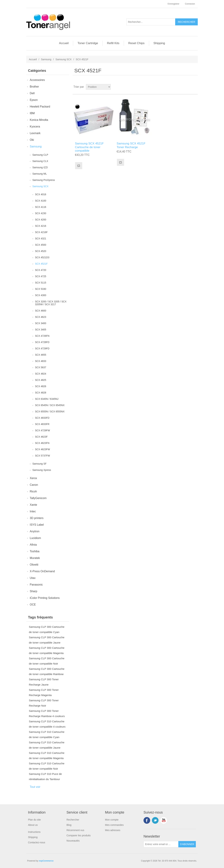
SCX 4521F (41, 264)
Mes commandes (114, 825)
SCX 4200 (41, 220)
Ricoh (33, 491)
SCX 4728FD (42, 342)
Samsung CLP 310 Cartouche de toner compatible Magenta (47, 755)
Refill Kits (113, 43)
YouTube (164, 820)
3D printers (37, 518)
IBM (32, 113)
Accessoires (37, 80)
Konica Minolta (39, 120)
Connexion (190, 4)
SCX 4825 (41, 380)
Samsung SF (39, 464)
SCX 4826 (41, 386)
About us (33, 825)
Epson (34, 100)
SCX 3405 (41, 330)
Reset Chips (136, 43)
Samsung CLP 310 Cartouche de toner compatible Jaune (47, 745)
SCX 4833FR (42, 424)
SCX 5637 (41, 367)
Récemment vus (75, 830)
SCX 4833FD (42, 418)
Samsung (46, 59)
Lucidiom (35, 538)
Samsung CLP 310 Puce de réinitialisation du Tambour (45, 777)
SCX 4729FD (42, 348)
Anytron (35, 531)
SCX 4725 (41, 276)
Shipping (159, 43)
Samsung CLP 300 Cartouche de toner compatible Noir (47, 661)
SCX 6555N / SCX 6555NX (50, 411)
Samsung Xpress (42, 470)
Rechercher (73, 820)
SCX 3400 (41, 323)
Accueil (64, 43)
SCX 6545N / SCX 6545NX (50, 405)
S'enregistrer (173, 4)
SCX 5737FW (43, 456)
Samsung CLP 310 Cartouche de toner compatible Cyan (47, 734)
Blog (69, 825)
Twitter (155, 820)
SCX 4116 (41, 207)
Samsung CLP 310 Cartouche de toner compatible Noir (47, 766)
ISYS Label (37, 525)
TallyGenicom (38, 498)
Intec (33, 511)
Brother (34, 87)
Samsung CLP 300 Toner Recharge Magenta (44, 692)
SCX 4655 (41, 355)
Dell (32, 93)
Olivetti (34, 565)
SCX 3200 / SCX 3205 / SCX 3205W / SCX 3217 (51, 303)
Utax (33, 578)
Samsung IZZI (40, 167)
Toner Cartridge (88, 43)
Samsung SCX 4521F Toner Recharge (131, 145)
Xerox (33, 478)
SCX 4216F (41, 232)
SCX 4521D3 (42, 257)
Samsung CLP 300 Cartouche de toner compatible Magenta (47, 650)
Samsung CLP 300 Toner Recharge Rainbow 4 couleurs (47, 713)
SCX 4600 (41, 311)
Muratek (35, 558)
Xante (33, 505)
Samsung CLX (40, 161)
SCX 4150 (41, 213)
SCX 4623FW (43, 449)
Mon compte (112, 820)
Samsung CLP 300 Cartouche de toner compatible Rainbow (47, 671)
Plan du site (34, 820)
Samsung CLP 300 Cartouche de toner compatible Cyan (47, 629)
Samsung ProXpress (44, 180)
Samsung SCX (64, 59)
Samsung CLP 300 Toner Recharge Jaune (44, 682)
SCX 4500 (41, 245)
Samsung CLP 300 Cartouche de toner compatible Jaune (47, 640)
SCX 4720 (41, 270)
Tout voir (35, 787)
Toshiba (35, 551)
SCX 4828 (41, 393)
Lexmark (35, 133)
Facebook (147, 820)
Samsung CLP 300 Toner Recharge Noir (44, 703)
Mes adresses (113, 830)
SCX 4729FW (43, 430)
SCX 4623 (41, 317)
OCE (33, 605)
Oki (32, 140)
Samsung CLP (40, 155)
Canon (34, 485)
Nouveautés (73, 841)
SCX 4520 (41, 251)
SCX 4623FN (42, 443)
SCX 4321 (41, 238)
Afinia (33, 545)
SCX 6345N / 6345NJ (47, 399)
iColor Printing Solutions (45, 598)
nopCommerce (46, 861)
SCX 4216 (41, 226)
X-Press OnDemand (42, 571)
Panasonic (36, 585)
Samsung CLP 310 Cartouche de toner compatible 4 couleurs (47, 724)
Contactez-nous (37, 842)
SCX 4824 (41, 374)
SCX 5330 (41, 289)
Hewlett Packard (40, 107)
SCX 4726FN (42, 336)
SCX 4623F (41, 437)
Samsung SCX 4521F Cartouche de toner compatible (89, 147)
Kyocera (35, 127)
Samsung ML (40, 174)
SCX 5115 (41, 283)
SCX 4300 (41, 295)
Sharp (34, 591)
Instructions (34, 832)
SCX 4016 (41, 194)
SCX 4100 (41, 201)
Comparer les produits (79, 835)
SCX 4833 (41, 361)
